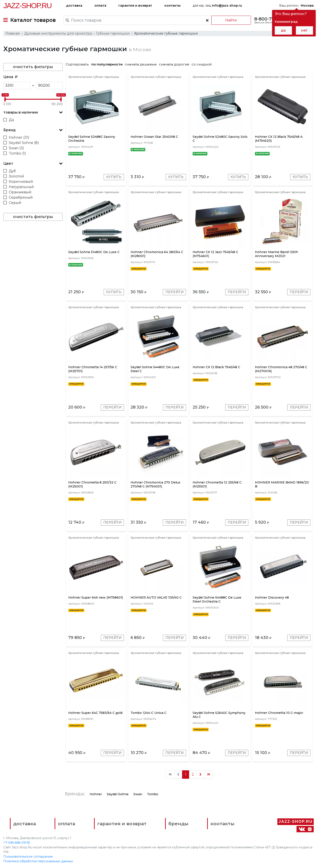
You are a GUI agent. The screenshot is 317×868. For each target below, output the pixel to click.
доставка (74, 6)
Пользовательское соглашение (28, 857)
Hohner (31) (19, 137)
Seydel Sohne (118, 794)
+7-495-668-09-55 (17, 843)
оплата (100, 6)
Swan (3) (16, 148)
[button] (33, 112)
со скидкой (202, 64)
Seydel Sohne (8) (24, 143)
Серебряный (21, 197)
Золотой (16, 176)
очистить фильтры (33, 67)
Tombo (153, 794)
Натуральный (21, 187)
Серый (15, 203)
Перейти (174, 292)
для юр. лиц (217, 6)
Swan (138, 794)
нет (304, 30)
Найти (231, 20)
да (283, 30)
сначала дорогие (174, 64)
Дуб (12, 171)
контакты (172, 6)
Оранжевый (20, 192)
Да (11, 120)
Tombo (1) (17, 153)
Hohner (96, 794)
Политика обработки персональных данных (38, 861)
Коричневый (21, 182)
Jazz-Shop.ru (27, 6)
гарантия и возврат (135, 6)
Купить (114, 177)
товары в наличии (21, 112)
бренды (178, 824)
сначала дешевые (141, 64)
